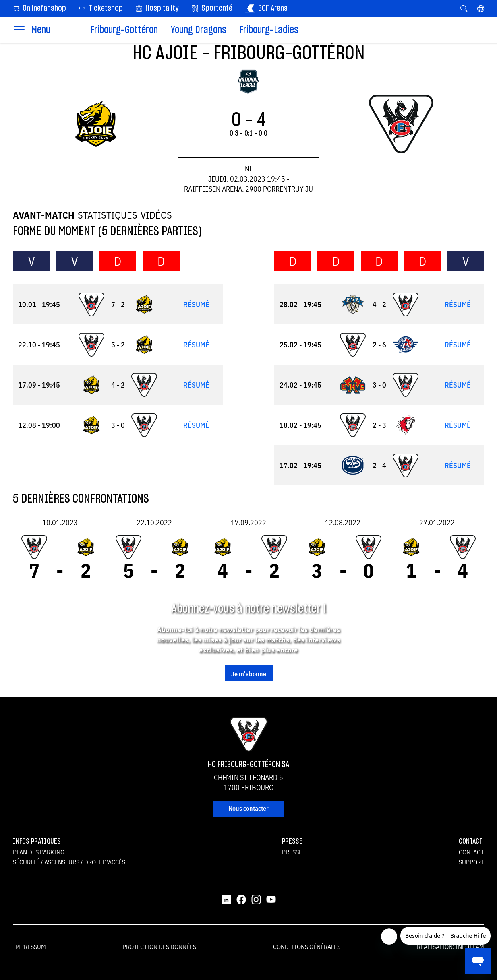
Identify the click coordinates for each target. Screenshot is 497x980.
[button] (481, 8)
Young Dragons (199, 30)
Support (471, 862)
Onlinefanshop (39, 8)
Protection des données (159, 947)
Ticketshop (101, 8)
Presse (292, 852)
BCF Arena (266, 8)
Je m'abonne (249, 674)
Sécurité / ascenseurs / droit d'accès (69, 862)
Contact (471, 852)
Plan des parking (39, 852)
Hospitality (157, 8)
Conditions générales (307, 947)
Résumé (196, 304)
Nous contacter (248, 808)
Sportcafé (212, 8)
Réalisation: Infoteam (450, 947)
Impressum (29, 947)
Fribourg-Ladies (269, 30)
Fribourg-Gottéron (124, 30)
